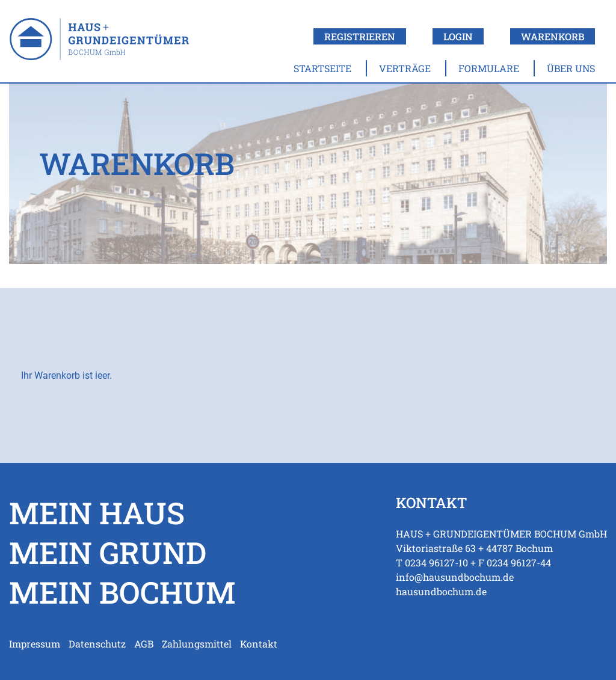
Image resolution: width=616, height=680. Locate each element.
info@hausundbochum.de (455, 577)
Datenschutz (97, 644)
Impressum (35, 644)
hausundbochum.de (441, 591)
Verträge (405, 68)
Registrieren (360, 36)
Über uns (571, 68)
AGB (144, 644)
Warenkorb (553, 36)
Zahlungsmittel (197, 644)
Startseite (322, 68)
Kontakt (259, 644)
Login (458, 36)
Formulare (489, 68)
